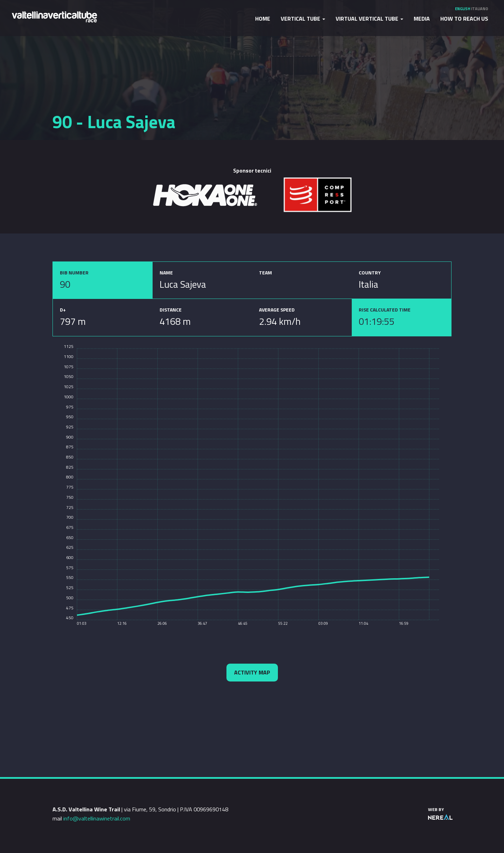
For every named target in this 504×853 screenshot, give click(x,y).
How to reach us (464, 19)
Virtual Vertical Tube (369, 19)
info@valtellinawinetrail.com (97, 818)
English (463, 9)
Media (422, 19)
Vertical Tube (303, 19)
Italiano (480, 9)
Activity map (252, 672)
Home (263, 19)
